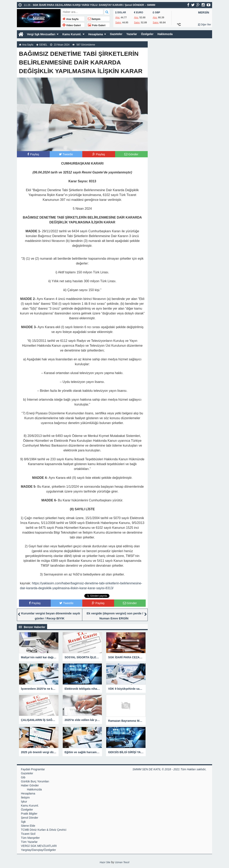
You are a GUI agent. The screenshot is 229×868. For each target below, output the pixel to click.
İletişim (94, 19)
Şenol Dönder (30, 818)
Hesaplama (97, 34)
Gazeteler (118, 34)
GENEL (43, 45)
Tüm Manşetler (30, 838)
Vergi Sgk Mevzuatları (41, 34)
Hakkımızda (167, 34)
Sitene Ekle (28, 826)
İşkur (24, 802)
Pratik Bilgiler (29, 814)
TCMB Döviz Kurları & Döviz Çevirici (44, 830)
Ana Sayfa (71, 19)
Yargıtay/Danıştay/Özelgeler (38, 850)
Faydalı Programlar (33, 769)
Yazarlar (133, 34)
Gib (23, 777)
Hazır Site (105, 862)
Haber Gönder (30, 785)
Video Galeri (72, 25)
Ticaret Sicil (28, 834)
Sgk (23, 822)
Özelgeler (149, 34)
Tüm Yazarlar (29, 842)
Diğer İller (204, 25)
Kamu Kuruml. (73, 34)
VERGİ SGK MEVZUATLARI (39, 846)
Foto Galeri (97, 25)
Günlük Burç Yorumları (35, 781)
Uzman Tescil (122, 862)
